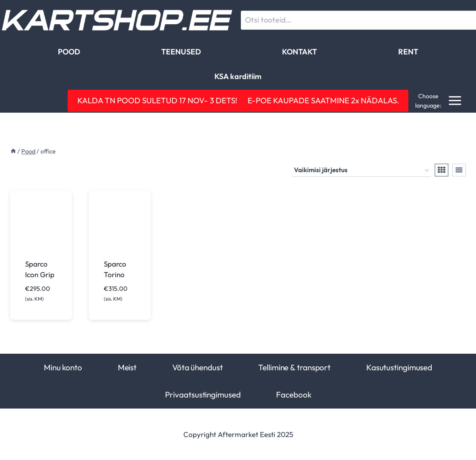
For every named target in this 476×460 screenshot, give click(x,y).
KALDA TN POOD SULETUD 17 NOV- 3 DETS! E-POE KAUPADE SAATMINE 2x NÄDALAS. (238, 100)
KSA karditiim (238, 76)
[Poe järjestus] (361, 170)
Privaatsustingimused (203, 395)
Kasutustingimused (399, 367)
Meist (127, 367)
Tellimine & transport (294, 367)
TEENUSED (181, 52)
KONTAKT (299, 52)
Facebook (294, 395)
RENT (408, 52)
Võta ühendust (198, 367)
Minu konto (63, 367)
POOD (69, 52)
